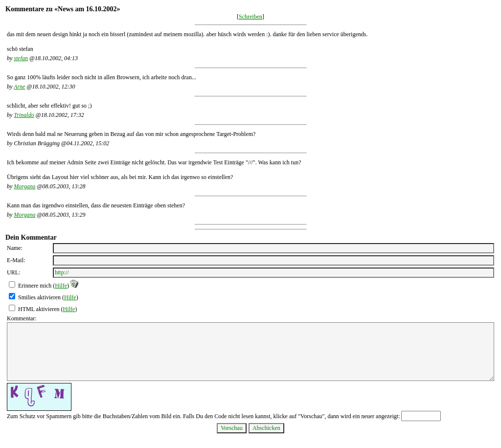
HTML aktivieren (39, 309)
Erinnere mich (35, 286)
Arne (19, 87)
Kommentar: (22, 318)
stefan (21, 58)
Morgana (24, 186)
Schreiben (250, 17)
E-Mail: (16, 260)
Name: (15, 248)
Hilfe (61, 286)
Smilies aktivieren (39, 297)
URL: (13, 272)
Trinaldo (24, 115)
